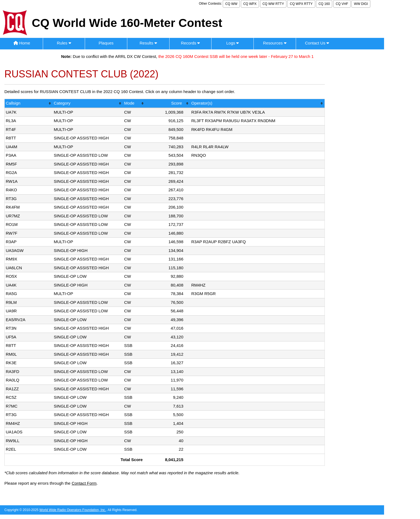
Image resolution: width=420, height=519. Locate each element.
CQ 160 (324, 4)
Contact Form (84, 483)
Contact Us (317, 43)
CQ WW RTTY (273, 4)
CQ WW (231, 4)
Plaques (106, 43)
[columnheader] (29, 104)
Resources (275, 43)
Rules (64, 43)
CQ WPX (250, 4)
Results (148, 43)
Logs (233, 43)
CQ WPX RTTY (301, 4)
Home (22, 43)
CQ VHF (342, 4)
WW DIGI (361, 4)
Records (190, 43)
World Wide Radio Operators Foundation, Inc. (73, 510)
